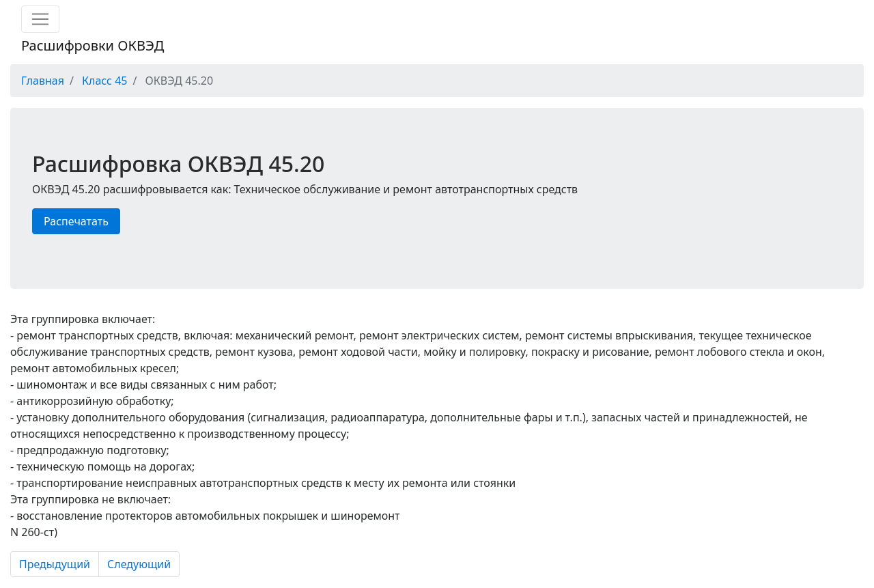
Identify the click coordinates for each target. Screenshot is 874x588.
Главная (43, 81)
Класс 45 (104, 81)
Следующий (139, 564)
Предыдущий (55, 564)
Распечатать (76, 221)
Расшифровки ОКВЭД (93, 45)
